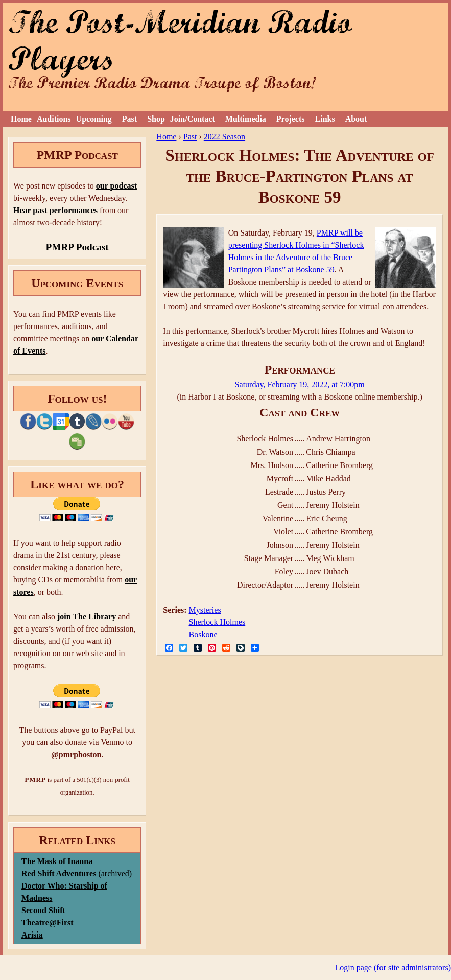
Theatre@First (48, 923)
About (356, 119)
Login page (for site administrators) (393, 967)
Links (325, 119)
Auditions (54, 119)
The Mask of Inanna (57, 861)
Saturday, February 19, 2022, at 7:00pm (300, 384)
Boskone (203, 634)
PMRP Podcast (77, 247)
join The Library (87, 616)
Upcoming (94, 119)
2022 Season (224, 137)
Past (129, 119)
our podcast (116, 186)
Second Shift (43, 910)
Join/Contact (193, 119)
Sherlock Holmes (217, 622)
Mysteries (205, 610)
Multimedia (246, 119)
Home (21, 119)
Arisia (32, 935)
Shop (156, 119)
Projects (291, 119)
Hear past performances (55, 210)
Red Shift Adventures (59, 873)
